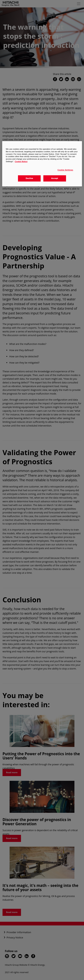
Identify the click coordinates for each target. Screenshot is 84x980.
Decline (29, 178)
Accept (55, 178)
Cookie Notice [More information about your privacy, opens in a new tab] (21, 161)
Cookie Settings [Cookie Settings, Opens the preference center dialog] (65, 170)
